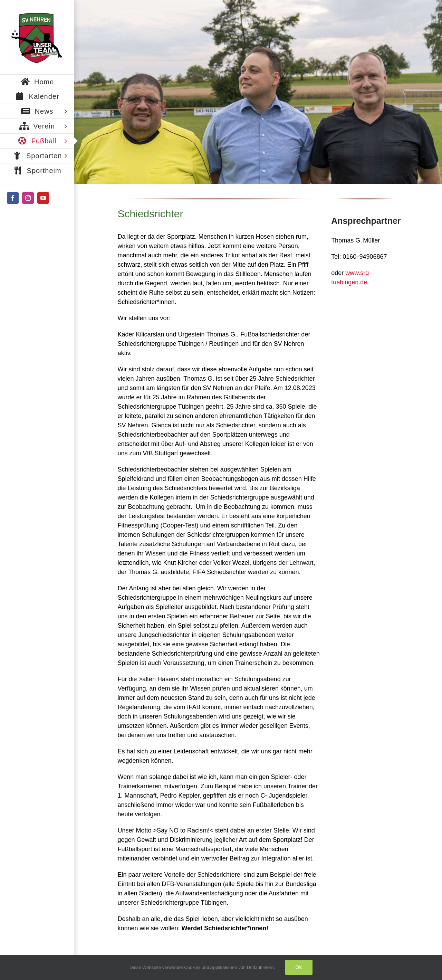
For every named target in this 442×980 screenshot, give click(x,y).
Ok (299, 967)
